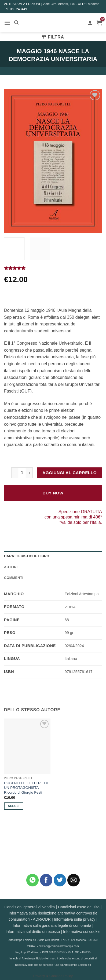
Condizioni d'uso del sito (79, 907)
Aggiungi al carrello (70, 473)
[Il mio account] (90, 23)
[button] (7, 23)
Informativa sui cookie (82, 932)
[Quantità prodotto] (22, 473)
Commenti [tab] (14, 578)
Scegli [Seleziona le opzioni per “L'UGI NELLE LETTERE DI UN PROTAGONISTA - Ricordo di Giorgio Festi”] (14, 806)
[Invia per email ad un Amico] (74, 880)
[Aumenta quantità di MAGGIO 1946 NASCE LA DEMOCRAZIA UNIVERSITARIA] (30, 473)
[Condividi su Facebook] (46, 880)
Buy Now (53, 493)
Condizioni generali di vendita (30, 907)
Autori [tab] (11, 567)
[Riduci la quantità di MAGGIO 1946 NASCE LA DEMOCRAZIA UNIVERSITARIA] (14, 473)
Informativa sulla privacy (75, 919)
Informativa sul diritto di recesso (33, 932)
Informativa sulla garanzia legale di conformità (52, 925)
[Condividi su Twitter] (60, 880)
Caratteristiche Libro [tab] (27, 556)
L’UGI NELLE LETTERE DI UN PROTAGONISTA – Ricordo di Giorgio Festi (26, 788)
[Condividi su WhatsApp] (33, 880)
